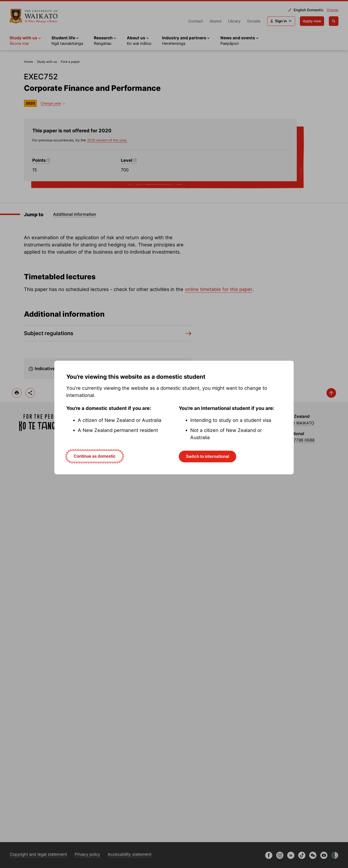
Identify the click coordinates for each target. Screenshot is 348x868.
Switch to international (208, 456)
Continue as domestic (95, 456)
